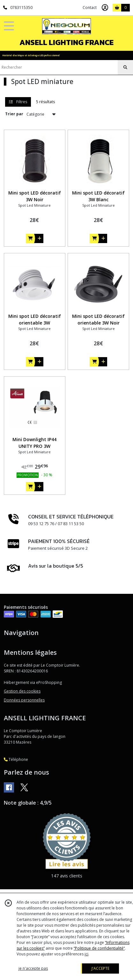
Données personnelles (24, 700)
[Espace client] (105, 8)
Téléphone (16, 759)
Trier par (14, 114)
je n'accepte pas (33, 968)
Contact (90, 8)
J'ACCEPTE (100, 968)
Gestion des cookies (22, 691)
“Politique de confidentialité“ (99, 948)
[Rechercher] (125, 67)
